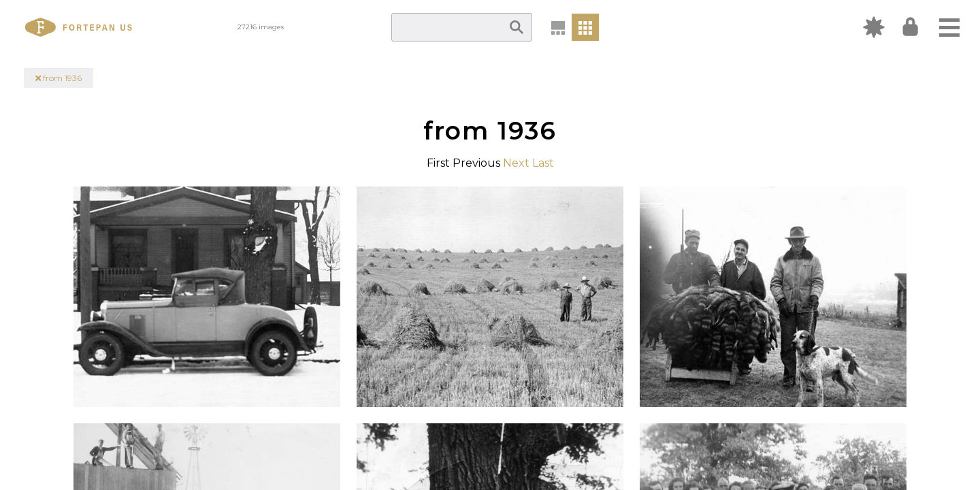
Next (516, 163)
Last (543, 163)
